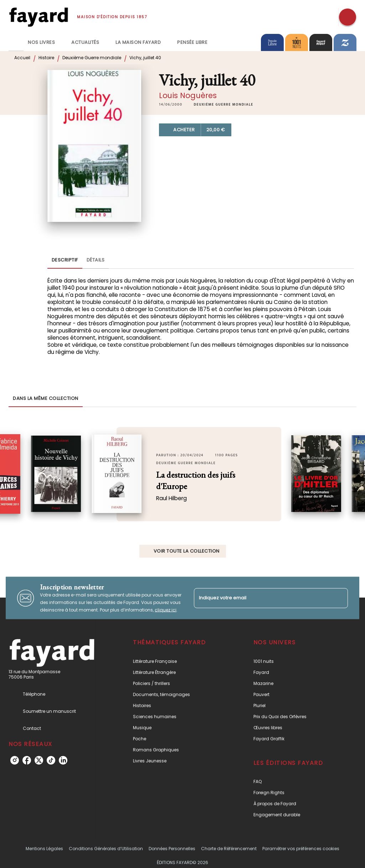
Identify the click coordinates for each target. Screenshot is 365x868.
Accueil (22, 58)
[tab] (16, 42)
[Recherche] (348, 17)
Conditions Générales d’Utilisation (106, 849)
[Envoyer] (339, 598)
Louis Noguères (188, 95)
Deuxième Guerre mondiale (92, 58)
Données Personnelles (172, 849)
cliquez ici (166, 610)
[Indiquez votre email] (262, 598)
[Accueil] (38, 17)
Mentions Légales (44, 849)
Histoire (46, 58)
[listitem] (15, 760)
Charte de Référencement (229, 849)
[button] (224, 105)
